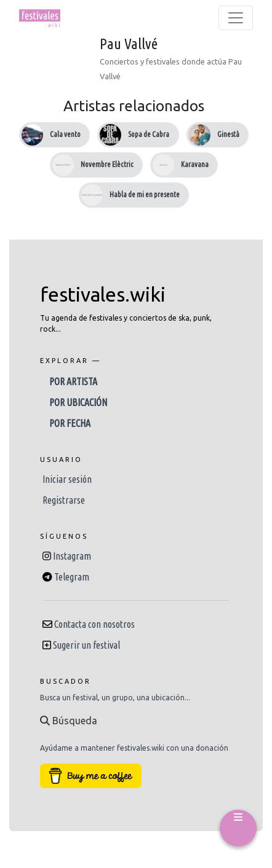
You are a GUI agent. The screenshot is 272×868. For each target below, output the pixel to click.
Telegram (72, 577)
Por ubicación (78, 402)
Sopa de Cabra (149, 134)
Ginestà (228, 134)
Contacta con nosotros (94, 624)
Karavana (195, 164)
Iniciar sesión (67, 479)
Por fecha (70, 423)
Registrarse (64, 500)
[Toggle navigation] (236, 18)
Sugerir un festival (86, 645)
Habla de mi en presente (145, 194)
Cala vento (65, 134)
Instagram (72, 556)
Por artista (73, 381)
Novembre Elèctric (107, 164)
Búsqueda (69, 721)
